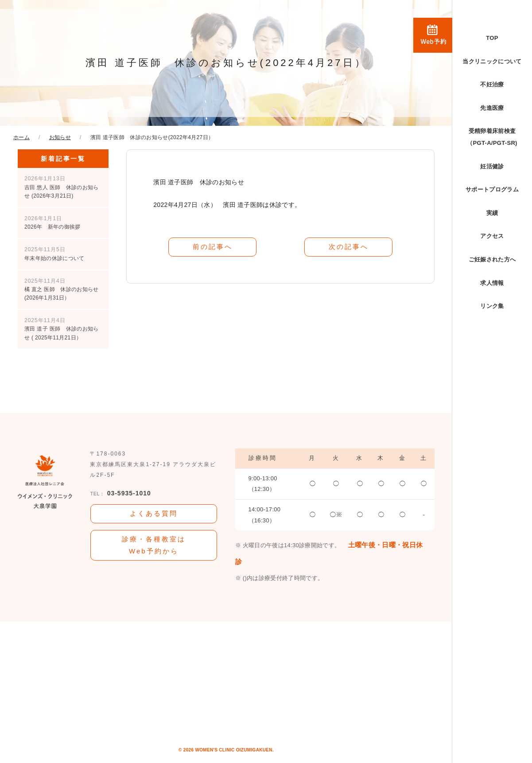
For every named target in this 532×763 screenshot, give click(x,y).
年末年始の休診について (54, 254)
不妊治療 (492, 84)
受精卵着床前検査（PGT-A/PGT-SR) (492, 137)
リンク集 (492, 306)
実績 (492, 213)
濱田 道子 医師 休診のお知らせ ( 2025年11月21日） (61, 329)
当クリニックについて (492, 61)
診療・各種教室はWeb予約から (154, 545)
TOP (492, 38)
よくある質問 (154, 513)
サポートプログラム (492, 189)
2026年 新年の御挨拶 (52, 223)
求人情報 (492, 283)
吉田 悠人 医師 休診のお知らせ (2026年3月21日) (61, 187)
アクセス (492, 236)
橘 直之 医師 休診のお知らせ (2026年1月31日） (61, 289)
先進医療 (492, 108)
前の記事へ (213, 247)
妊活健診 (492, 166)
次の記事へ (349, 247)
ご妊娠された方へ (492, 259)
